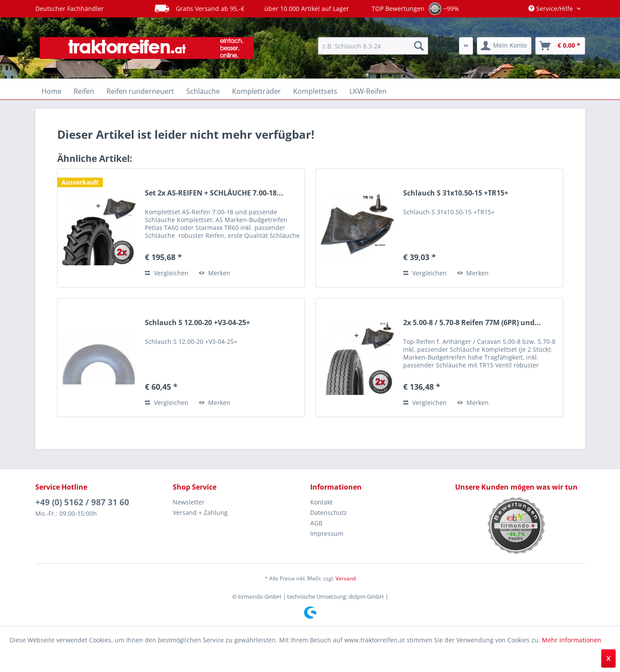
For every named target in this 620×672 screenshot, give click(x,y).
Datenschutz (329, 513)
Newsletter (189, 502)
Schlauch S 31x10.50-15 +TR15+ (456, 193)
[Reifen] (84, 91)
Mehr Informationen (572, 640)
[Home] (51, 91)
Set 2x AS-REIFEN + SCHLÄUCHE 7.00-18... (214, 193)
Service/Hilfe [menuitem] (551, 9)
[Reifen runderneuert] (140, 91)
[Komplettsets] (315, 91)
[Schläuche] (203, 91)
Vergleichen (167, 273)
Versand (346, 578)
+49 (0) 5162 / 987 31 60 (82, 502)
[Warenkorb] (560, 46)
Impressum (327, 533)
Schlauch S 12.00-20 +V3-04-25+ (197, 323)
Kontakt (321, 502)
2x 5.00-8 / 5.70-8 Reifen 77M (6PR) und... (472, 323)
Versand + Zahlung (200, 513)
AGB (316, 523)
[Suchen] (419, 46)
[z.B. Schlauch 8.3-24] (373, 46)
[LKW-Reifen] (368, 91)
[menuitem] (373, 46)
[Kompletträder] (257, 91)
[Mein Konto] (504, 46)
